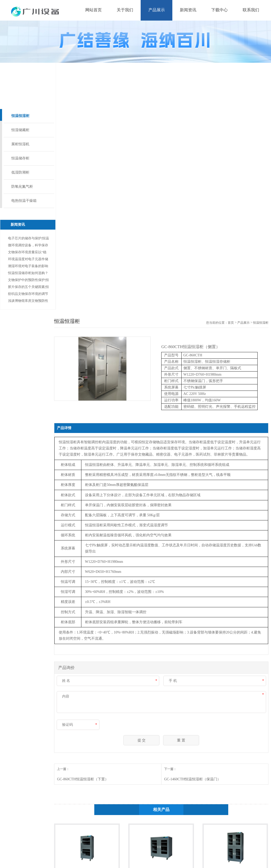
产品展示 (243, 323)
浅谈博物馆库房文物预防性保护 (28, 301)
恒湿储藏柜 (20, 130)
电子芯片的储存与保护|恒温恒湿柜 (28, 239)
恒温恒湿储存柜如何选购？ (28, 273)
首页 (231, 323)
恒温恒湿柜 (20, 116)
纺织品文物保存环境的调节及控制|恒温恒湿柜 (28, 295)
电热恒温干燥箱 (24, 201)
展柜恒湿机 (20, 144)
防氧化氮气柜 (22, 187)
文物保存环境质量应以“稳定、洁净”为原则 (27, 253)
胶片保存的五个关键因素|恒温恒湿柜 (28, 288)
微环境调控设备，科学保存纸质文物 (28, 246)
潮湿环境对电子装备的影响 (28, 266)
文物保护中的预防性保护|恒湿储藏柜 (28, 281)
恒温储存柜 (20, 158)
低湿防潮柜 (20, 172)
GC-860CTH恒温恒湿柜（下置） (83, 779)
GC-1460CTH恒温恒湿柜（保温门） (192, 779)
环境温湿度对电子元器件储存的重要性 (28, 260)
